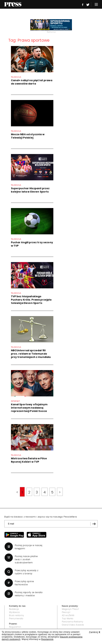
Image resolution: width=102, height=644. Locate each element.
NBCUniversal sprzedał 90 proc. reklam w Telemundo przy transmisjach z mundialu (31, 354)
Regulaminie (47, 639)
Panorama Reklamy (73, 622)
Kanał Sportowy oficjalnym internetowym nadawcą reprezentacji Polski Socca (29, 408)
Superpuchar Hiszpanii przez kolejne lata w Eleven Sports (30, 190)
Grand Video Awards (73, 625)
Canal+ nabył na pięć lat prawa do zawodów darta (32, 82)
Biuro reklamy (17, 615)
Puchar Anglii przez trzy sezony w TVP (32, 244)
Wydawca (14, 612)
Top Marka (68, 618)
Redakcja (14, 609)
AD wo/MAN (68, 615)
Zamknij (95, 632)
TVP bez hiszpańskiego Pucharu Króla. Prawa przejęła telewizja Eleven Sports (31, 300)
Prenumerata (16, 618)
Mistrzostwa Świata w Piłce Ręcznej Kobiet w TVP (29, 460)
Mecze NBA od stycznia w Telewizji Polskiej (28, 136)
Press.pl (66, 612)
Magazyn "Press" (70, 609)
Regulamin (15, 627)
